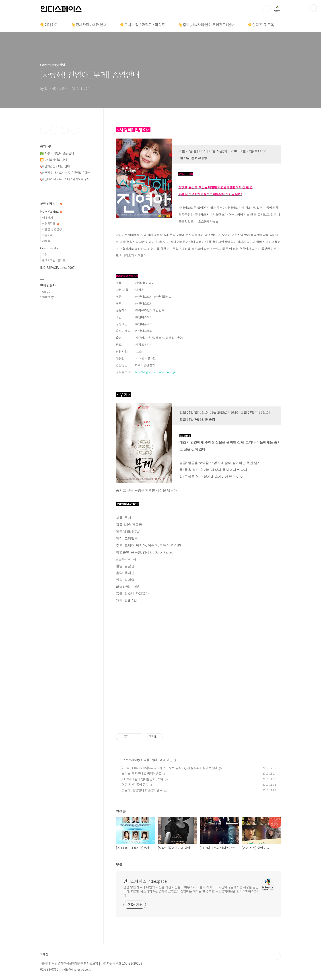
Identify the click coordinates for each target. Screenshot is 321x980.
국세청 (44, 954)
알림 (146, 760)
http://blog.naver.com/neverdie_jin (156, 372)
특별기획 (47, 235)
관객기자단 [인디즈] (54, 260)
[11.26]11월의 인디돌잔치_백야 (142, 779)
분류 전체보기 (51, 204)
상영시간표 (51, 223)
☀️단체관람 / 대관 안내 (89, 25)
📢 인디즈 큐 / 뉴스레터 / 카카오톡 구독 (65, 179)
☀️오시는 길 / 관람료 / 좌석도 (142, 25)
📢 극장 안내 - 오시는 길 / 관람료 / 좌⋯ (65, 173)
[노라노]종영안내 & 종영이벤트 (141, 773)
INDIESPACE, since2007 (57, 267)
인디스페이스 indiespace (145, 881)
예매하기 (47, 218)
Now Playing (51, 211)
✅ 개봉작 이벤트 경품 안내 (57, 153)
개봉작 (46, 241)
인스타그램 (54, 130)
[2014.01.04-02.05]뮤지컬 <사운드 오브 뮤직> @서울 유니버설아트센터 (169, 768)
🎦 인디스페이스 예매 (53, 160)
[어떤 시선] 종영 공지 (135, 785)
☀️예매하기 (49, 25)
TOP (277, 956)
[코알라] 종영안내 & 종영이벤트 (142, 790)
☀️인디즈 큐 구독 (261, 25)
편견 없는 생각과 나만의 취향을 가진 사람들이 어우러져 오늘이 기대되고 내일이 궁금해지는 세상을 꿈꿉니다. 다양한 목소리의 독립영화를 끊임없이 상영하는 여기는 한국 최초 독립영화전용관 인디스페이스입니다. (192, 891)
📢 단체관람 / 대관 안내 (55, 166)
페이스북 (44, 130)
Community (131, 760)
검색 (267, 9)
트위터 (65, 130)
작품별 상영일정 (52, 229)
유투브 (75, 130)
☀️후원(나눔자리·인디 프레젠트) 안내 (206, 25)
